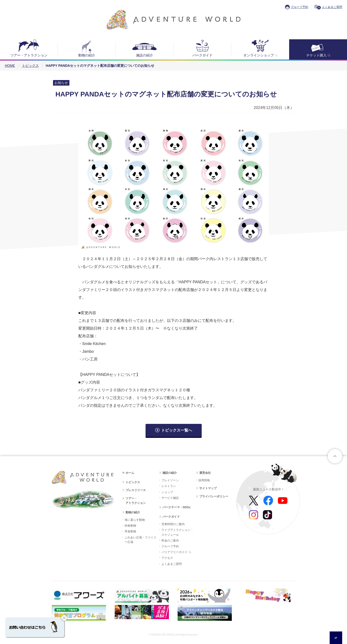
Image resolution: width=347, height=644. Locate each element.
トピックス (30, 66)
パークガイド (202, 55)
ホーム (130, 473)
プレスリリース (136, 490)
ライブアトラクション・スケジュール (177, 532)
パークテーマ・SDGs (177, 507)
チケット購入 (316, 55)
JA (336, 638)
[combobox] (336, 638)
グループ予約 (300, 7)
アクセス (167, 558)
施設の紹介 (145, 55)
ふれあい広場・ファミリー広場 (140, 540)
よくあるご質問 (332, 7)
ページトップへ (335, 456)
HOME (10, 66)
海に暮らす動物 (135, 520)
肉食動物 (130, 526)
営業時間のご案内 (173, 524)
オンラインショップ (259, 55)
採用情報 (204, 480)
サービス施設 (170, 498)
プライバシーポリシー (214, 496)
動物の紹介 (87, 55)
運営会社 (205, 473)
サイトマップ (208, 488)
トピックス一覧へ (177, 430)
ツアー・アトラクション (29, 55)
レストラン (169, 486)
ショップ (167, 492)
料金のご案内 (170, 541)
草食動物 (130, 531)
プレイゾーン (170, 480)
